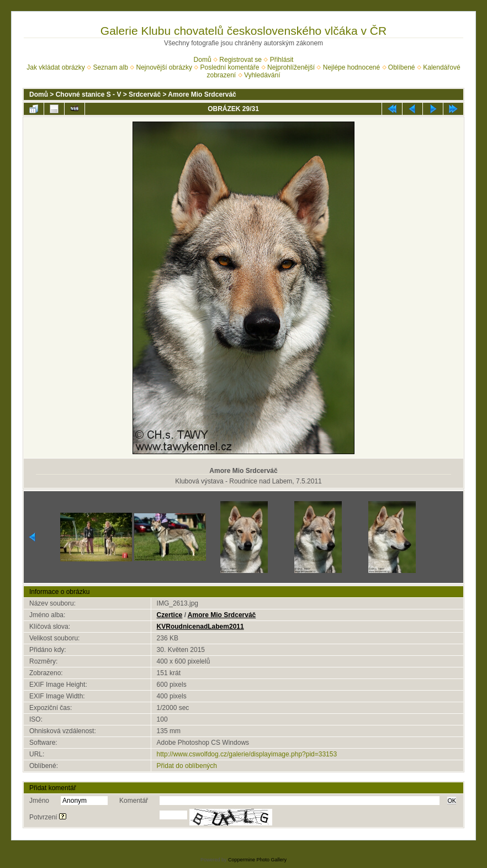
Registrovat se (240, 60)
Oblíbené (402, 67)
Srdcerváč (145, 94)
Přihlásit (282, 60)
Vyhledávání (262, 75)
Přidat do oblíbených (187, 766)
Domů (203, 60)
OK (452, 801)
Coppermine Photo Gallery (257, 860)
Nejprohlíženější (291, 67)
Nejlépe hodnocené (351, 67)
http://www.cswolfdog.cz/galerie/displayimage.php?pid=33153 (247, 754)
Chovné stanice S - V (89, 94)
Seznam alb (110, 67)
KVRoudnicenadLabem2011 (200, 627)
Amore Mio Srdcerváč (202, 94)
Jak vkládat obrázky (55, 67)
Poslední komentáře (230, 67)
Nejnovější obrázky (164, 67)
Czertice (170, 615)
